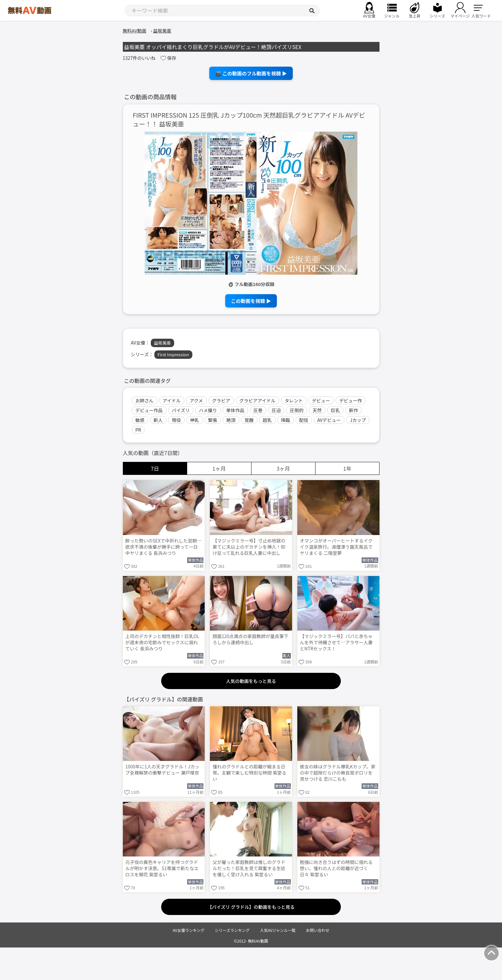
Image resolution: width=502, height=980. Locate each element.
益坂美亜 (162, 343)
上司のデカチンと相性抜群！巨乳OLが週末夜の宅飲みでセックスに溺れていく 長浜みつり (162, 642)
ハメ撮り (208, 410)
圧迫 (276, 410)
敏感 (140, 420)
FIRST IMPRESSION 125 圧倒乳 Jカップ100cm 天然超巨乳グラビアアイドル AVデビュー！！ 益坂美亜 (249, 120)
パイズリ (181, 410)
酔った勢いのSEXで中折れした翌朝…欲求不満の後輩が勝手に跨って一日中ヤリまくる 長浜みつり (164, 547)
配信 (304, 420)
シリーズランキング (232, 930)
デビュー (321, 400)
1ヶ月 (219, 468)
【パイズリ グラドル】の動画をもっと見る (251, 907)
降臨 (286, 420)
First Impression (173, 354)
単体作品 (235, 410)
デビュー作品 (149, 410)
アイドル (172, 400)
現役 (176, 420)
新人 (158, 420)
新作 (354, 410)
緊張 (213, 420)
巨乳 (335, 410)
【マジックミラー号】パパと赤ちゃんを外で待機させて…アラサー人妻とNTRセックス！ (336, 642)
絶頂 (231, 420)
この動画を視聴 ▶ (251, 301)
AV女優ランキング (188, 930)
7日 (155, 468)
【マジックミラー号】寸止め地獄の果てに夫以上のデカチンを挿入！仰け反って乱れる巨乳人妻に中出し (249, 547)
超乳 (267, 420)
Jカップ (358, 420)
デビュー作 (351, 400)
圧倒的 (297, 410)
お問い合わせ (318, 930)
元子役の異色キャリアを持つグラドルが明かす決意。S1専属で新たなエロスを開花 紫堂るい (162, 868)
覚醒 (249, 420)
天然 (317, 410)
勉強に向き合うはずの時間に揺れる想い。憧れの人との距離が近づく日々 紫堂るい (336, 868)
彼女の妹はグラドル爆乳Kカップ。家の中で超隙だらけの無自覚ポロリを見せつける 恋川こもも (338, 773)
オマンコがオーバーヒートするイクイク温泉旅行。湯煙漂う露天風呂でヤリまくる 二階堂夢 (336, 547)
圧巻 (258, 410)
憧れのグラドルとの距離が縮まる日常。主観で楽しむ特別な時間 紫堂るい (249, 773)
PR (138, 430)
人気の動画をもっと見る (251, 681)
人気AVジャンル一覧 (278, 930)
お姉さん (145, 400)
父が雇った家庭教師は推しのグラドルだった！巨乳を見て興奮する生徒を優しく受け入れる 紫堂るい (249, 868)
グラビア (221, 400)
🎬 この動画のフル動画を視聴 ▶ (251, 73)
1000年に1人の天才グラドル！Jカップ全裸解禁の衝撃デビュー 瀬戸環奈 (162, 770)
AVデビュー (329, 420)
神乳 (195, 420)
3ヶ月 (283, 468)
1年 (347, 468)
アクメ (196, 400)
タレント (294, 400)
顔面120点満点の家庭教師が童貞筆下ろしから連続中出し (250, 639)
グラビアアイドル (257, 400)
